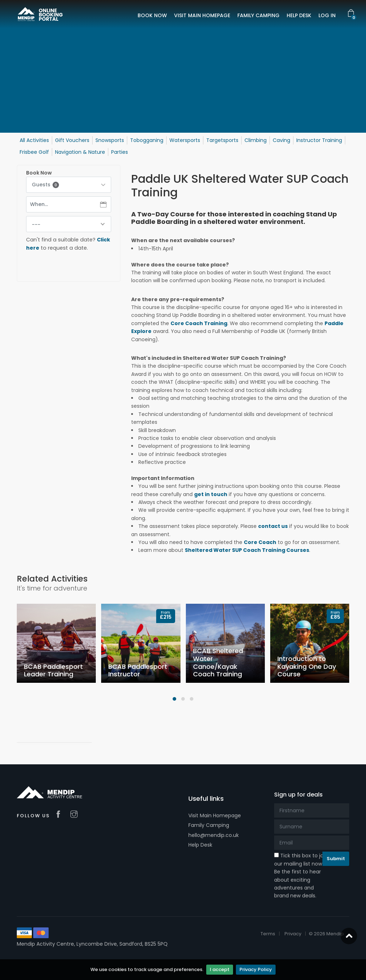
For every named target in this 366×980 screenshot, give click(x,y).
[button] (174, 699)
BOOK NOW (152, 15)
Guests (45, 185)
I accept (220, 969)
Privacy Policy (256, 969)
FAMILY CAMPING (258, 15)
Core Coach (260, 542)
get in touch (211, 494)
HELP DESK (299, 15)
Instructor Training (319, 140)
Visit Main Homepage (215, 815)
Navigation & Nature (80, 152)
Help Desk (200, 845)
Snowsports (110, 140)
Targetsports (222, 140)
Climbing (256, 140)
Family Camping (209, 825)
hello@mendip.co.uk (214, 835)
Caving (281, 140)
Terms (268, 934)
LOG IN (327, 15)
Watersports (185, 140)
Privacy (293, 934)
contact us (273, 526)
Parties (120, 152)
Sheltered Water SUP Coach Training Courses (247, 550)
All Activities (34, 140)
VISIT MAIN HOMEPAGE (202, 15)
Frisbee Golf (34, 152)
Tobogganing (147, 140)
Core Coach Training (199, 323)
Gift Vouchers (72, 140)
